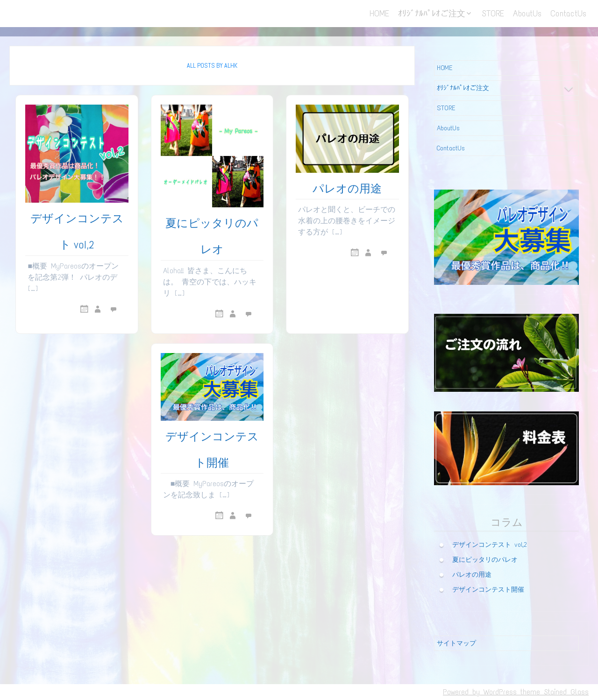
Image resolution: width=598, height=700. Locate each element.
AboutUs (527, 14)
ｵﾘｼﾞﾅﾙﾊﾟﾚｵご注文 (432, 14)
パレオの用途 (347, 188)
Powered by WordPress (480, 692)
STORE (493, 14)
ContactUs (568, 14)
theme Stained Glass (553, 692)
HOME (379, 14)
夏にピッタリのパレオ (485, 559)
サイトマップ (456, 643)
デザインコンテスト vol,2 (490, 544)
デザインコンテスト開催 (488, 589)
